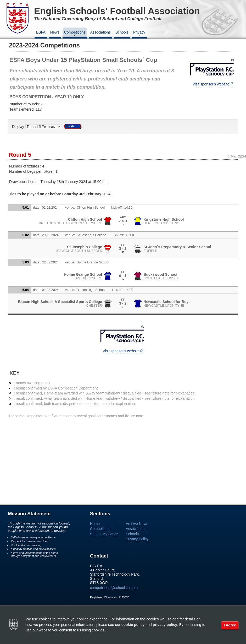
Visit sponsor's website (211, 84)
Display (19, 127)
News (55, 32)
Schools (122, 32)
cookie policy (133, 625)
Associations (101, 32)
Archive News (137, 524)
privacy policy (165, 625)
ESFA (41, 32)
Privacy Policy (137, 539)
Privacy (139, 34)
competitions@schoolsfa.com (114, 588)
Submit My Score (104, 534)
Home (95, 524)
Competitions (75, 34)
